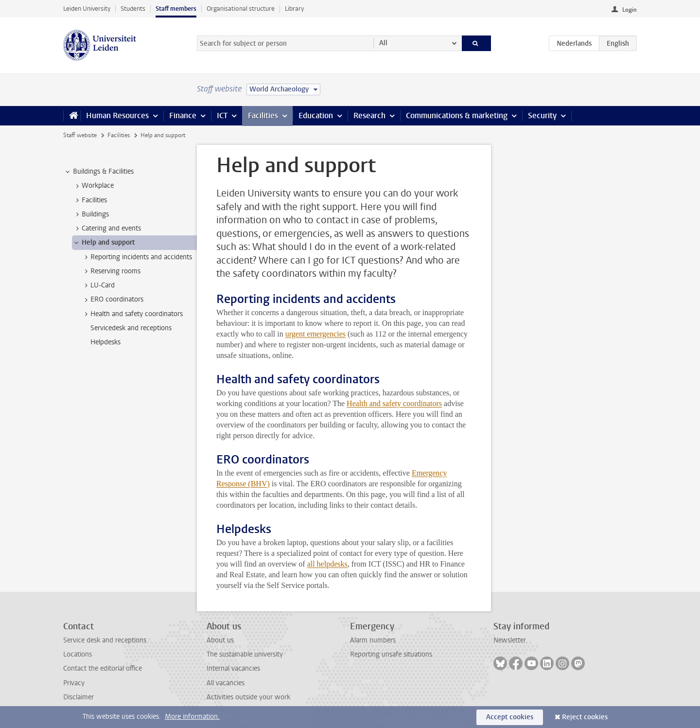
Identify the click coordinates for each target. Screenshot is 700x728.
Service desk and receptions (105, 640)
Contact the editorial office (103, 668)
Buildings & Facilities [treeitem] (99, 172)
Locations (78, 654)
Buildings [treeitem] (91, 214)
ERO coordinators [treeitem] (112, 300)
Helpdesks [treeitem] (105, 342)
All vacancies (226, 683)
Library (294, 9)
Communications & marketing (457, 115)
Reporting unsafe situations (391, 654)
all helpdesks (327, 564)
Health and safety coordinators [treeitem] (132, 314)
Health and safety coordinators (394, 403)
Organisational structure (241, 9)
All (383, 43)
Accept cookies (510, 717)
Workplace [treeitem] (93, 186)
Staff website (80, 135)
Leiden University (87, 9)
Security (542, 115)
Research (369, 115)
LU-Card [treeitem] (98, 285)
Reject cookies (585, 717)
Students (133, 9)
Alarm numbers (373, 640)
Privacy (74, 683)
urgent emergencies (315, 334)
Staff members (176, 9)
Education (316, 115)
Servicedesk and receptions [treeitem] (131, 328)
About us (220, 640)
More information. (192, 717)
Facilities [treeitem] (90, 200)
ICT (222, 115)
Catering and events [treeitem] (107, 229)
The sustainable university (245, 654)
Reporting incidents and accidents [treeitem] (137, 257)
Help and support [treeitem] (104, 243)
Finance (183, 115)
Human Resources (117, 115)
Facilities (263, 115)
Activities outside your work (248, 697)
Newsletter (510, 640)
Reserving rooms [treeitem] (111, 271)
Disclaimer (79, 697)
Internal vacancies (233, 668)
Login (630, 10)
